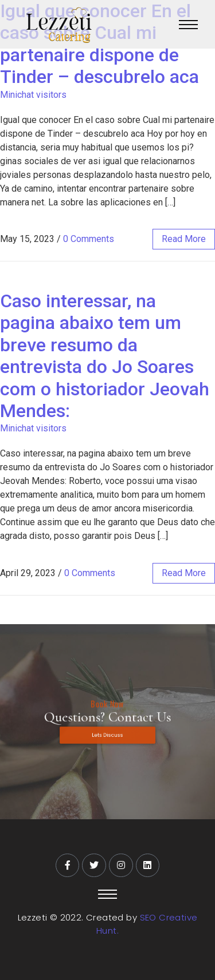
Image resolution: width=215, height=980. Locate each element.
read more (184, 239)
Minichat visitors (33, 95)
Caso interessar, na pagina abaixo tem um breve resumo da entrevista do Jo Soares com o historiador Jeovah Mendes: (105, 356)
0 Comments (89, 239)
